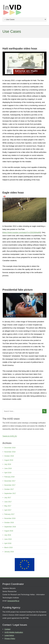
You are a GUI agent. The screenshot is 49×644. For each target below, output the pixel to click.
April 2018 (8, 473)
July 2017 (8, 498)
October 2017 (9, 489)
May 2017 (8, 506)
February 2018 (9, 477)
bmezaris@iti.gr (13, 601)
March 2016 (8, 548)
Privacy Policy (10, 638)
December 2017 (10, 481)
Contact (8, 629)
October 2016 (9, 523)
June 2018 (8, 468)
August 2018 (9, 460)
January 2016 (9, 552)
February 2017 (9, 514)
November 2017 (10, 485)
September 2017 (10, 493)
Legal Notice (9, 635)
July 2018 (8, 464)
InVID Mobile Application (14, 632)
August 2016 (9, 531)
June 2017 (8, 502)
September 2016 (10, 527)
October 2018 (9, 456)
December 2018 (10, 448)
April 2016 (8, 543)
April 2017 (8, 510)
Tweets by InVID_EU (10, 436)
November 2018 (10, 452)
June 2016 (8, 539)
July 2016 (8, 535)
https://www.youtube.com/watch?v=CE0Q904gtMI (22, 232)
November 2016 (10, 518)
